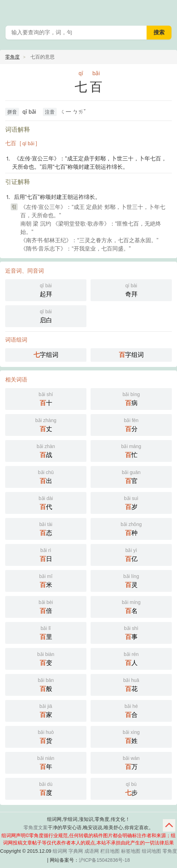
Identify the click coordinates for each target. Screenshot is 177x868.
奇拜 (131, 290)
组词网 (60, 851)
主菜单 (167, 10)
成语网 (92, 851)
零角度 (12, 57)
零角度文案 (36, 827)
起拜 (46, 290)
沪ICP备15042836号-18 (104, 860)
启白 (46, 315)
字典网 (76, 851)
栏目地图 (110, 851)
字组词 (46, 355)
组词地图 (151, 851)
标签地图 (131, 851)
